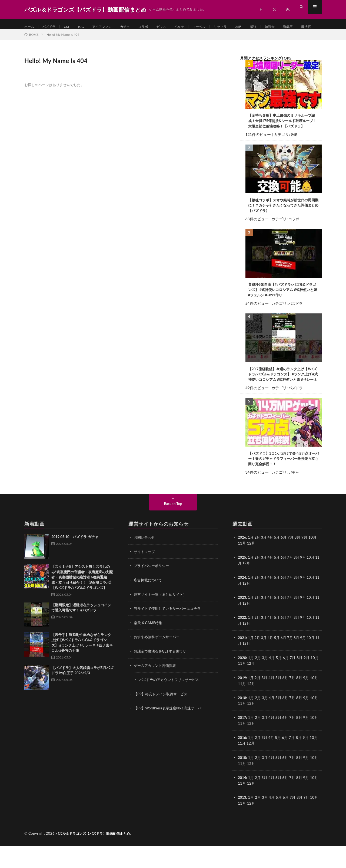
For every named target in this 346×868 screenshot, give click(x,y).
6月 (286, 583)
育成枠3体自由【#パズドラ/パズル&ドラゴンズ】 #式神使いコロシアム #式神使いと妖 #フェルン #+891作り (283, 308)
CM (71, 27)
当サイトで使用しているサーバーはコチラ (170, 633)
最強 (275, 27)
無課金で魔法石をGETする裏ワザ (162, 676)
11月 (242, 589)
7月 (293, 583)
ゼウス (174, 27)
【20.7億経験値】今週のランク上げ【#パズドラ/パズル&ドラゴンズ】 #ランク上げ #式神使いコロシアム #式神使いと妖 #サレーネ (283, 396)
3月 (265, 563)
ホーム (30, 27)
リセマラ (239, 27)
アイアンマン (109, 27)
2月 (258, 563)
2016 (242, 761)
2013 (242, 820)
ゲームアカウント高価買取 (157, 690)
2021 (242, 662)
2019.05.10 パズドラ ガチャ (75, 563)
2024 (242, 603)
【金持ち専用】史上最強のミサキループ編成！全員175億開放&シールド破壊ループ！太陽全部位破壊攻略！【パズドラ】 (283, 138)
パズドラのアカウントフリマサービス (171, 704)
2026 (242, 563)
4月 (272, 563)
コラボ (154, 27)
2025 (242, 583)
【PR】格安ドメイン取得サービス (163, 718)
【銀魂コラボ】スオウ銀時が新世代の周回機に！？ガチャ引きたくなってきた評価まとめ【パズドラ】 (282, 223)
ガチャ (135, 27)
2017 (242, 741)
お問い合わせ (145, 563)
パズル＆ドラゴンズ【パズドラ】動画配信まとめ (96, 856)
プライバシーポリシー (153, 591)
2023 (242, 622)
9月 (307, 583)
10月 (315, 583)
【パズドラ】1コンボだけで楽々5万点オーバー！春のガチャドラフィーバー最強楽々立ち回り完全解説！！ (282, 484)
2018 (242, 721)
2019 (242, 701)
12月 (251, 589)
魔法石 (54, 37)
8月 (300, 583)
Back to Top (173, 530)
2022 (242, 642)
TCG (86, 27)
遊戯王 (34, 37)
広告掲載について (149, 605)
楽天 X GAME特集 (149, 648)
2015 (242, 780)
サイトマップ (145, 577)
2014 (242, 800)
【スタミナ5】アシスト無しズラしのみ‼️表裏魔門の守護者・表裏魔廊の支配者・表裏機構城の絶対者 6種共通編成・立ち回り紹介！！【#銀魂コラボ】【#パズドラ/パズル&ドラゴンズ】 (82, 603)
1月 (252, 563)
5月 (279, 563)
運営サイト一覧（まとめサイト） (162, 619)
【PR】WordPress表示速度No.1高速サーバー (172, 732)
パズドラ (52, 27)
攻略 (259, 27)
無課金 (292, 27)
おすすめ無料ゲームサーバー (158, 662)
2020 (242, 682)
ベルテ (194, 27)
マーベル (215, 27)
